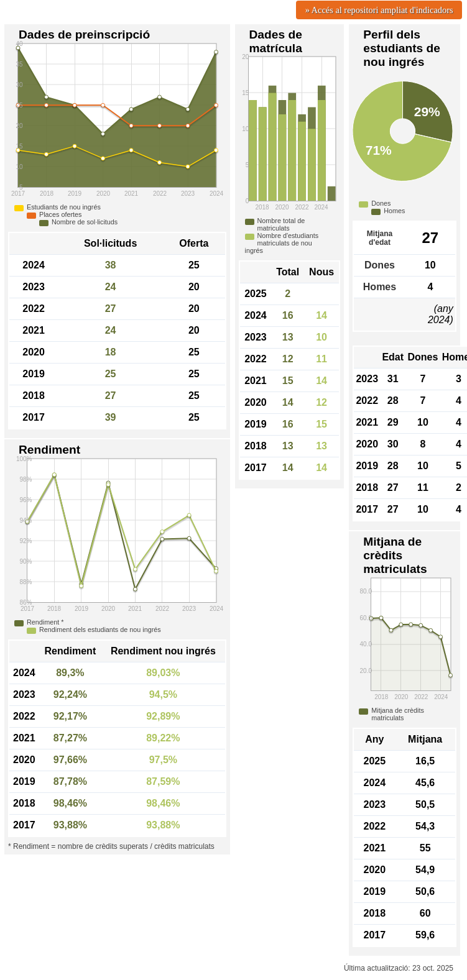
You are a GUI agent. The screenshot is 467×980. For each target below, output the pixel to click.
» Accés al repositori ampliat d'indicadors (379, 10)
